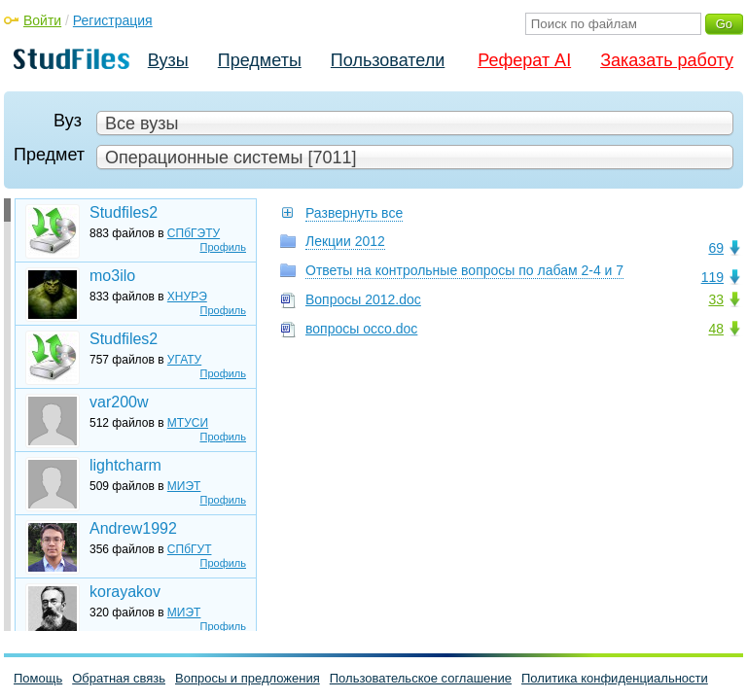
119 (712, 277)
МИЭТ (184, 486)
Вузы (168, 60)
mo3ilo (112, 276)
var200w (119, 402)
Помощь (38, 678)
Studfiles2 (124, 212)
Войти (42, 20)
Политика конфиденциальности (615, 678)
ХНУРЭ (187, 297)
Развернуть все (354, 213)
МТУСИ (188, 423)
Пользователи (388, 60)
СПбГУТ (190, 549)
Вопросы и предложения (248, 678)
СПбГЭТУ (194, 233)
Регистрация (113, 20)
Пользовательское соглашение (421, 678)
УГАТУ (184, 360)
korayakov (125, 592)
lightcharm (125, 465)
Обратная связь (119, 678)
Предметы (260, 60)
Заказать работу (667, 60)
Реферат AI (524, 60)
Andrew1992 (133, 528)
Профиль (224, 247)
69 (716, 248)
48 (716, 329)
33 (716, 299)
